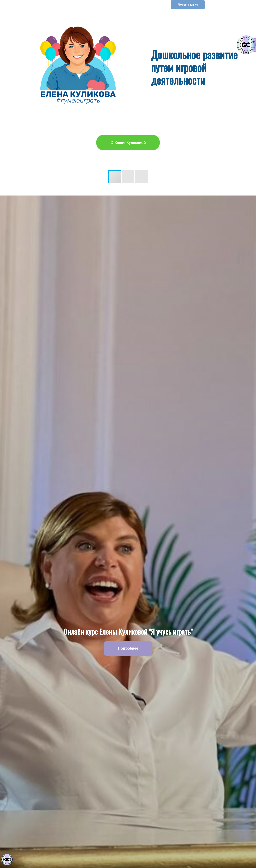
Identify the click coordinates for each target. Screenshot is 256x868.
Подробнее (128, 648)
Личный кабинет (188, 5)
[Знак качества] (7, 860)
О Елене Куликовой (128, 143)
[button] (115, 177)
